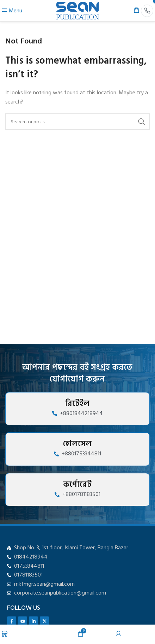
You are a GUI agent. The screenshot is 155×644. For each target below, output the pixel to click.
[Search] (77, 122)
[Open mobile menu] (12, 11)
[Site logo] (78, 10)
